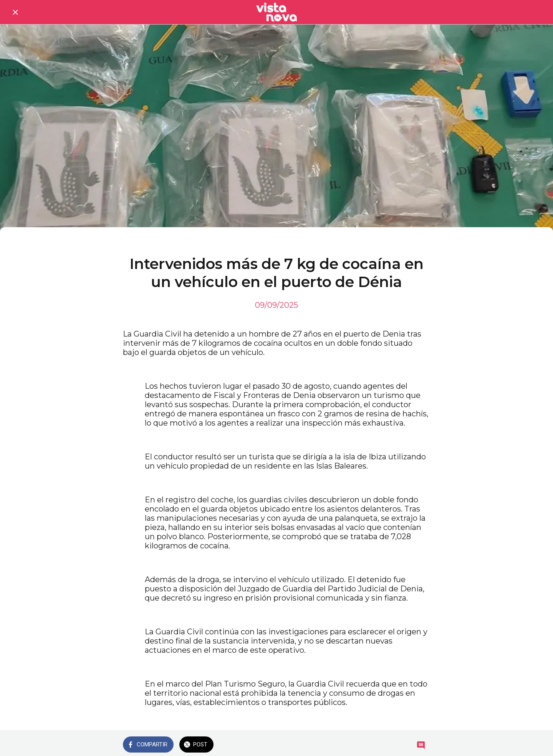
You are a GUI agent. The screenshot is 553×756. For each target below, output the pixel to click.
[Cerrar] (15, 12)
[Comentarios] (421, 745)
